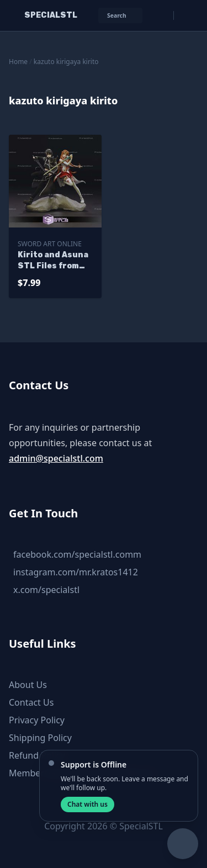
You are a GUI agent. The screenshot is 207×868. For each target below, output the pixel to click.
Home (18, 62)
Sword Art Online (50, 244)
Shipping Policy (40, 738)
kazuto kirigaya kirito (66, 62)
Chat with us (87, 804)
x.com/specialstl (46, 590)
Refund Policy (37, 755)
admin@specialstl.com (56, 458)
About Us (28, 685)
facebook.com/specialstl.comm (77, 554)
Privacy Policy (37, 720)
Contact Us (31, 702)
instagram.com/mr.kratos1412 (76, 572)
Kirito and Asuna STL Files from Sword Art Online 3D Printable (54, 261)
